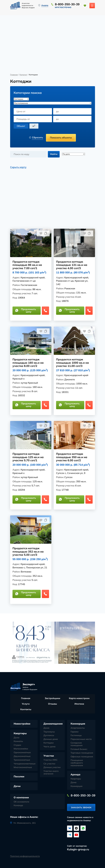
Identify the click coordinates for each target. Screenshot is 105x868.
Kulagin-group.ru (78, 850)
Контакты (26, 710)
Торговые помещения (82, 753)
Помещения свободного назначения (77, 763)
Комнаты (18, 742)
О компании (21, 798)
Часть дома (49, 747)
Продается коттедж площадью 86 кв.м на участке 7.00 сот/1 (27, 265)
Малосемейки (21, 749)
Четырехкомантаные (25, 764)
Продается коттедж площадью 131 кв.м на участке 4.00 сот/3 (72, 265)
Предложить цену (26, 311)
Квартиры (20, 733)
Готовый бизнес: (79, 749)
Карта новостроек (79, 698)
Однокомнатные (22, 753)
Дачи (17, 786)
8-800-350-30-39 (67, 4)
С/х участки (49, 764)
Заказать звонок (81, 808)
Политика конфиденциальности (25, 856)
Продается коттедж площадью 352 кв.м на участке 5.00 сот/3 (28, 552)
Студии (17, 745)
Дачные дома (51, 739)
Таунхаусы (49, 732)
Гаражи (75, 732)
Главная (14, 75)
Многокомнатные (23, 768)
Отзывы (52, 704)
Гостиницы (76, 736)
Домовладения (53, 724)
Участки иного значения (51, 772)
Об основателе (21, 802)
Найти (54, 154)
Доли (16, 738)
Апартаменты (78, 728)
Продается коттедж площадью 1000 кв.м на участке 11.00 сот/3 (73, 363)
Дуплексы (49, 736)
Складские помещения (77, 744)
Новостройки (22, 724)
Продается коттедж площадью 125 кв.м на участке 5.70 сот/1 (28, 457)
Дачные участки (52, 768)
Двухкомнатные (22, 756)
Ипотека (79, 704)
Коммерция (78, 724)
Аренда (75, 775)
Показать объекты (61, 138)
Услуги (26, 704)
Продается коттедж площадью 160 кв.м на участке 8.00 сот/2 (28, 363)
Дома (46, 728)
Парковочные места (81, 739)
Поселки (19, 777)
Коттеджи (49, 743)
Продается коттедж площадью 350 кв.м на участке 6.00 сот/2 (72, 457)
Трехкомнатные (22, 760)
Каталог (23, 75)
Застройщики (52, 698)
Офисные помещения (82, 757)
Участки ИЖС (50, 760)
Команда (18, 806)
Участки (49, 756)
